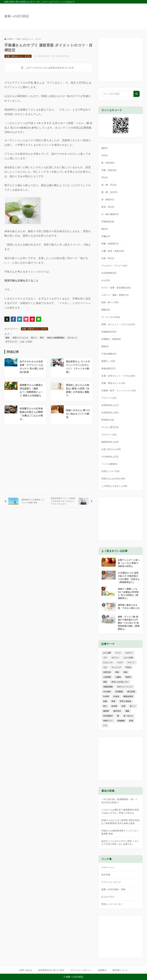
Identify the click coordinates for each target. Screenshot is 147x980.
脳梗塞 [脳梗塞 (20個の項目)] (106, 711)
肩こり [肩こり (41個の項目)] (133, 706)
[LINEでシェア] (39, 319)
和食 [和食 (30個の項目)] (117, 672)
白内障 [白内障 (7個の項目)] (106, 696)
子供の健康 (109, 354)
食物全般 (108, 368)
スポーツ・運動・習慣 (115, 295)
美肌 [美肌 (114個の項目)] (123, 706)
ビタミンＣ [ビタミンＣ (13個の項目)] (108, 662)
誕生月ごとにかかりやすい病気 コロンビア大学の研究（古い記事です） (120, 843)
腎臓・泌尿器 (110, 244)
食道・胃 (108, 207)
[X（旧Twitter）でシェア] (7, 319)
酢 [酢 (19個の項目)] (118, 716)
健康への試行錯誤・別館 (113, 889)
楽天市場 (106, 875)
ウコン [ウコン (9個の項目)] (118, 653)
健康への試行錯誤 (17, 16)
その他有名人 (110, 457)
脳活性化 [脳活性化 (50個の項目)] (117, 711)
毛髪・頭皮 (109, 170)
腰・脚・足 (110, 192)
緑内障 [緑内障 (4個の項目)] (114, 706)
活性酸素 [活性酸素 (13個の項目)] (119, 692)
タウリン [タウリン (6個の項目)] (115, 658)
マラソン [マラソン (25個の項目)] (131, 662)
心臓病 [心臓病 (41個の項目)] (118, 677)
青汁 (42, 338)
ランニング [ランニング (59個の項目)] (116, 667)
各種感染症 (109, 332)
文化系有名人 (110, 413)
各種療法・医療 (111, 339)
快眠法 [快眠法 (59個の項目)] (128, 677)
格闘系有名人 (110, 442)
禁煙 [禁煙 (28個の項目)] (113, 701)
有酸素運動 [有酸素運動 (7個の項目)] (108, 687)
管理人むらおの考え (113, 479)
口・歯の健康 (110, 214)
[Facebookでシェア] (13, 319)
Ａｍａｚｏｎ (108, 867)
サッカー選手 (110, 427)
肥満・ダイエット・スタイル (118, 324)
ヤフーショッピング (111, 882)
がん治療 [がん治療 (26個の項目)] (107, 653)
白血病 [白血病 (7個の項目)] (116, 696)
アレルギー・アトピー (114, 266)
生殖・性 (108, 258)
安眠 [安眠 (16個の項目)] (125, 672)
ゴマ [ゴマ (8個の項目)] (105, 658)
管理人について (110, 471)
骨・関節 (108, 199)
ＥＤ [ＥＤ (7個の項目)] (105, 725)
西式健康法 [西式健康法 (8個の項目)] (108, 716)
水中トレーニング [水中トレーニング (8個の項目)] (125, 687)
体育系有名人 (110, 405)
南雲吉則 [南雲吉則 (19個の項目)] (107, 672)
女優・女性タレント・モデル (29, 39)
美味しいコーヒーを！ (112, 904)
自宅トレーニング (20, 338)
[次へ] (71, 501)
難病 (105, 346)
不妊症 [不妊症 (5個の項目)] (128, 667)
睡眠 (106, 310)
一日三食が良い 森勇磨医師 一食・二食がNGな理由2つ (120, 801)
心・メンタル (111, 317)
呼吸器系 (108, 222)
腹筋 (7, 338)
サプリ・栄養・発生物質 (116, 288)
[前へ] (26, 501)
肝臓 (106, 236)
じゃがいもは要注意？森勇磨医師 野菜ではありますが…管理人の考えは (120, 811)
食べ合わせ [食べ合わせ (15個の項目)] (128, 716)
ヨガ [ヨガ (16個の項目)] (105, 667)
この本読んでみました (114, 486)
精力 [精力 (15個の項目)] (105, 706)
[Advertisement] (49, 460)
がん (106, 280)
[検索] (137, 94)
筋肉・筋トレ (110, 302)
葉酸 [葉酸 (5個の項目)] (127, 711)
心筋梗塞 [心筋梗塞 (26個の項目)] (107, 677)
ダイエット (72, 338)
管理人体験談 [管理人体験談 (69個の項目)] (125, 701)
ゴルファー (109, 435)
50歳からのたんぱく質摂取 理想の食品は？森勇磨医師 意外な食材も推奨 (120, 822)
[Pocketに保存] (26, 319)
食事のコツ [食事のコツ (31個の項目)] (108, 721)
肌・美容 (108, 163)
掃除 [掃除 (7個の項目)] (105, 682)
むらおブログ (108, 897)
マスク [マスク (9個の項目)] (120, 662)
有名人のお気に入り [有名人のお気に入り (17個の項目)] (120, 682)
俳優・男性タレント (113, 383)
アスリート (109, 398)
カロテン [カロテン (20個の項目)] (129, 653)
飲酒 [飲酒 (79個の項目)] (131, 721)
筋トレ (34, 338)
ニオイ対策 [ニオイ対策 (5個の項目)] (128, 658)
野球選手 (108, 420)
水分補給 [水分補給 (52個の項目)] (107, 692)
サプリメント (11, 342)
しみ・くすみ (26, 342)
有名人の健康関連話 (56, 338)
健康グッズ (108, 361)
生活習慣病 (109, 273)
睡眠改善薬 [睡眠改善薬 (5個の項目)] (128, 696)
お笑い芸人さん (111, 449)
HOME (9, 39)
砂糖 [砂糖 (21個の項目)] (105, 701)
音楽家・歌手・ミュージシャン (119, 390)
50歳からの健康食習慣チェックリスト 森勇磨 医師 (120, 832)
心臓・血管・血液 (113, 251)
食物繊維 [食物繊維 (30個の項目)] (121, 721)
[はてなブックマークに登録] (20, 319)
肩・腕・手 (109, 185)
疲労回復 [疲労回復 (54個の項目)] (131, 692)
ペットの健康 (109, 464)
